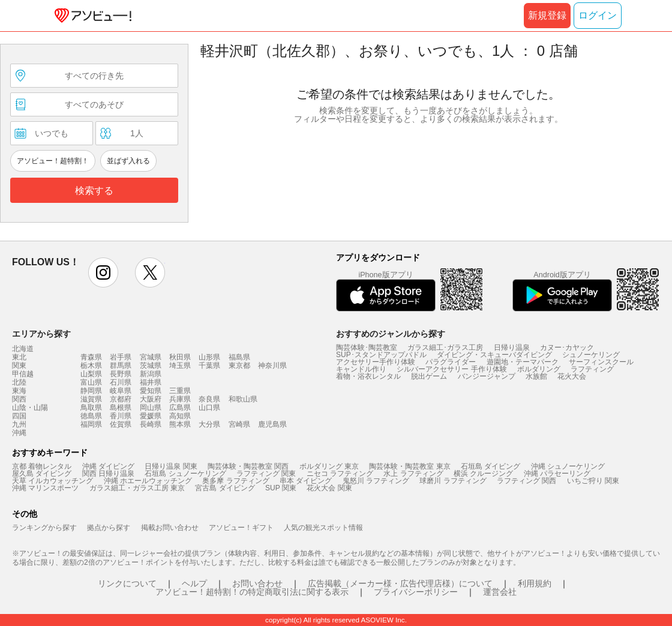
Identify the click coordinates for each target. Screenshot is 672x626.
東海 (19, 391)
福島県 (239, 357)
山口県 (209, 408)
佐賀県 (121, 424)
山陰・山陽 (30, 408)
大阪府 (151, 399)
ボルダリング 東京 (329, 466)
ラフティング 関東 (266, 474)
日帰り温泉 (512, 348)
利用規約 (535, 583)
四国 (19, 416)
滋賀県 (91, 399)
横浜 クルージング (483, 474)
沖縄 (19, 433)
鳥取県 (91, 408)
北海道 (23, 349)
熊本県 (180, 424)
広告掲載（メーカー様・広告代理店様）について (400, 583)
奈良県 (209, 399)
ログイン (598, 15)
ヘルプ (194, 583)
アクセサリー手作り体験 (376, 362)
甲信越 (23, 374)
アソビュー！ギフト (241, 528)
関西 (19, 399)
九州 (19, 424)
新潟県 (151, 374)
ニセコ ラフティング (340, 474)
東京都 (239, 366)
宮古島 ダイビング (225, 488)
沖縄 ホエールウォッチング (148, 481)
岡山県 (151, 408)
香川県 (121, 416)
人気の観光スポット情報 (323, 528)
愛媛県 (151, 416)
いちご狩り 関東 (593, 481)
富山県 (91, 382)
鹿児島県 (272, 424)
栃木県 (91, 366)
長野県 (121, 374)
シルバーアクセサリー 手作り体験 (451, 369)
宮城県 (151, 357)
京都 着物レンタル (42, 466)
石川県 (121, 382)
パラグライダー (451, 362)
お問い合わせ (257, 583)
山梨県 (91, 374)
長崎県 (151, 424)
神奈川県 (272, 366)
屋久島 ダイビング (42, 474)
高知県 (180, 416)
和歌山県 (243, 399)
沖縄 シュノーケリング (568, 466)
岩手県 (121, 357)
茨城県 (151, 366)
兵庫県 (180, 399)
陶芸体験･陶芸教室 (367, 348)
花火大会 (572, 376)
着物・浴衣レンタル (368, 376)
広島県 (180, 408)
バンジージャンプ (487, 376)
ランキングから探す (44, 528)
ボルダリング (539, 369)
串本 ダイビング (306, 481)
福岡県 (91, 424)
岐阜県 (121, 391)
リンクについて (127, 583)
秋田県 (180, 357)
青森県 (91, 357)
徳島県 (91, 416)
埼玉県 (180, 366)
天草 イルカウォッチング (52, 481)
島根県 (121, 408)
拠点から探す (109, 528)
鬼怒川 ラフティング (376, 481)
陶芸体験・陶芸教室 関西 (248, 466)
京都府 (121, 399)
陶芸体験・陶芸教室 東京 (409, 466)
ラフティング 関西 (526, 481)
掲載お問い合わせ (170, 528)
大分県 (209, 424)
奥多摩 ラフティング (235, 481)
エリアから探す (41, 334)
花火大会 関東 (329, 488)
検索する (94, 191)
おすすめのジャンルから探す (391, 334)
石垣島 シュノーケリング (185, 474)
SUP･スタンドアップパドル (381, 355)
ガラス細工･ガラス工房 (445, 348)
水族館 (536, 376)
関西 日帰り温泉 (108, 474)
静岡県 (91, 391)
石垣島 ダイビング (490, 466)
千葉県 (209, 366)
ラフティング (592, 369)
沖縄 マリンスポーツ (45, 488)
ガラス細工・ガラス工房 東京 (137, 488)
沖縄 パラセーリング (557, 474)
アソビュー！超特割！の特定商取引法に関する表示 (252, 592)
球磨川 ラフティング (453, 481)
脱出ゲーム (429, 376)
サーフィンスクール (601, 362)
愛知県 (151, 391)
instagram (103, 272)
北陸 (19, 382)
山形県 (209, 357)
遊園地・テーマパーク (523, 362)
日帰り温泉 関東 (171, 466)
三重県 (180, 391)
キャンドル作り (361, 369)
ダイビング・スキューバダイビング (494, 355)
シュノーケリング (591, 355)
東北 (19, 357)
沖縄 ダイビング (108, 466)
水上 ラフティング (413, 474)
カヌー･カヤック (567, 348)
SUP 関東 (281, 488)
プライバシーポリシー (416, 592)
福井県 (151, 382)
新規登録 (547, 15)
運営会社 (500, 592)
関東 (19, 366)
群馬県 (121, 366)
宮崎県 (239, 424)
